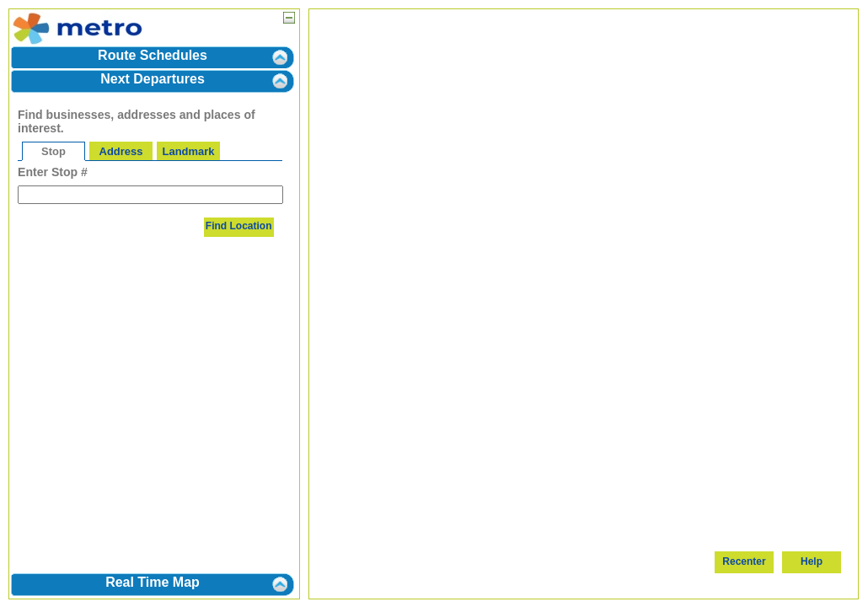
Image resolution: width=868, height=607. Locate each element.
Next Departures (153, 79)
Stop (54, 151)
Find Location (239, 226)
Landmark (189, 151)
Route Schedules (153, 55)
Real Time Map (153, 582)
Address (121, 151)
